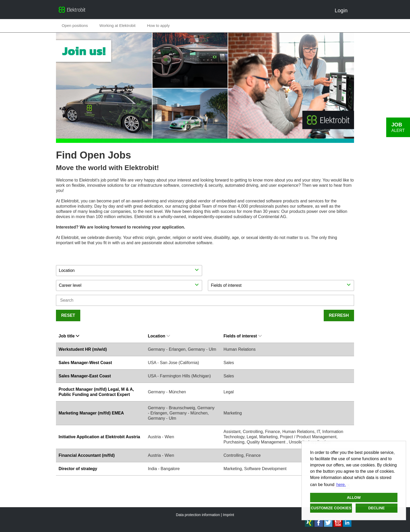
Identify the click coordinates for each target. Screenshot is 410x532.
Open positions (75, 25)
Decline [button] (376, 508)
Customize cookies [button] (331, 508)
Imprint (228, 515)
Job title (69, 336)
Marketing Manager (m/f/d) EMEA (91, 413)
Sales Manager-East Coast (85, 376)
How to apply (158, 25)
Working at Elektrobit (117, 25)
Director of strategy (78, 469)
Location (159, 336)
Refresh (339, 315)
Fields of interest (243, 336)
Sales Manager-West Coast (85, 363)
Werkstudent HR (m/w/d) (83, 349)
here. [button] (341, 485)
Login (343, 10)
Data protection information (198, 515)
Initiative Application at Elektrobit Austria (99, 437)
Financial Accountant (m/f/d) (87, 455)
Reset (68, 315)
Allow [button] (354, 498)
